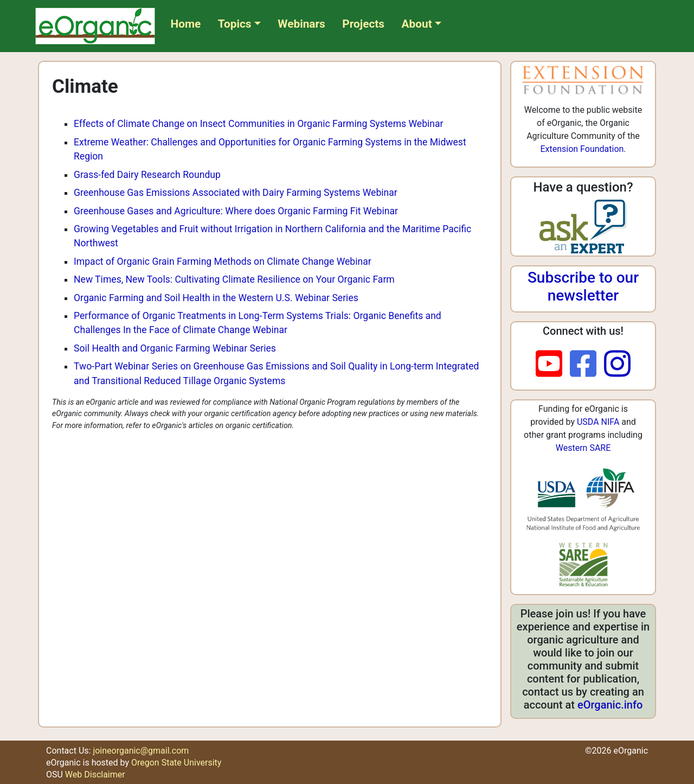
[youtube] (553, 365)
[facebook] (587, 365)
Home (186, 24)
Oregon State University (176, 763)
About (417, 24)
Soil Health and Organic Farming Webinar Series (175, 348)
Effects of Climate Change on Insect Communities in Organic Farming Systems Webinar (259, 124)
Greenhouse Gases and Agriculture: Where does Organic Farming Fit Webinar (236, 211)
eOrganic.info (610, 705)
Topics (235, 24)
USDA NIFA (598, 422)
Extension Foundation (582, 149)
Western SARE (583, 448)
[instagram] (617, 365)
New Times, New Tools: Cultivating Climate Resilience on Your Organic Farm (234, 279)
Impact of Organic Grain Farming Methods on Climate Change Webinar (223, 262)
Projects (363, 24)
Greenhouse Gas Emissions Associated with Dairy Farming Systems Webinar (236, 193)
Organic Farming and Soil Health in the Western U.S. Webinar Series (216, 298)
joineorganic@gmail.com (141, 751)
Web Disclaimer (95, 775)
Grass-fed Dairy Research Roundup (147, 175)
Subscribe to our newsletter (583, 287)
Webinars (301, 24)
